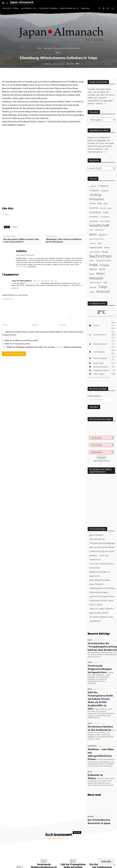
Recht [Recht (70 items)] (102, 269)
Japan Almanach (96, 535)
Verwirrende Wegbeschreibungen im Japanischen (100, 572)
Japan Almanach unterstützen (72, 863)
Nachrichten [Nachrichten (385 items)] (101, 256)
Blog (39, 48)
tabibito (47, 64)
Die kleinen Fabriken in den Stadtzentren (102, 835)
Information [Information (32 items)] (99, 230)
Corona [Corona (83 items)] (94, 208)
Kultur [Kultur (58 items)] (107, 248)
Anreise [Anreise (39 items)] (93, 203)
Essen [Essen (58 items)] (106, 212)
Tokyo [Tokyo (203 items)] (103, 287)
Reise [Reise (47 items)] (92, 274)
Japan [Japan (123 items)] (93, 234)
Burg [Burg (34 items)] (105, 203)
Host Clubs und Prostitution (102, 564)
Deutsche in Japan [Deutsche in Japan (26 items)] (106, 208)
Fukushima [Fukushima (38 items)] (105, 217)
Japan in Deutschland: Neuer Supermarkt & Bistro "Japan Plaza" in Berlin (102, 600)
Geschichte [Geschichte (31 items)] (94, 221)
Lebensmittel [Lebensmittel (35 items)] (95, 252)
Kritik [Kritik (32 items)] (100, 243)
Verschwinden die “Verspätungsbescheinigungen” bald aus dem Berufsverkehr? (17, 840)
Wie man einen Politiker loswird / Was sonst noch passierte (21, 241)
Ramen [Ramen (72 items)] (93, 269)
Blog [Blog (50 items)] (100, 203)
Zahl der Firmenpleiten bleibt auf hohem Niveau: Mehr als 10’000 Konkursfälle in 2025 (99, 688)
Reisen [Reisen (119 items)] (101, 274)
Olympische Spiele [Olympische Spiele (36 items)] (103, 260)
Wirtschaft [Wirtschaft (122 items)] (103, 292)
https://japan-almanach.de (25, 255)
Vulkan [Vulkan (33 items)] (92, 292)
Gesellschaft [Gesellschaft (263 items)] (99, 225)
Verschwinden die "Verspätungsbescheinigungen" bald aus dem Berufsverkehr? (103, 543)
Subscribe (106, 862)
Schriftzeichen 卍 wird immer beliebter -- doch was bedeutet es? (102, 555)
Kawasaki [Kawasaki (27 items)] (93, 243)
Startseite (55, 863)
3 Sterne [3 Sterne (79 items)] (103, 186)
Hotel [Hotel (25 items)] (91, 230)
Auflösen (101, 457)
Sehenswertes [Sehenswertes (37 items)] (95, 282)
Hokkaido (91, 725)
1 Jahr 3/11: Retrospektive (22, 281)
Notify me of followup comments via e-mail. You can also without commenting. (42, 347)
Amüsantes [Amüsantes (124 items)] (97, 199)
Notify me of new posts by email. (17, 344)
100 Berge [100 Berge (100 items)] (95, 195)
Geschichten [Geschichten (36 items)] (105, 221)
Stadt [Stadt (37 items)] (105, 282)
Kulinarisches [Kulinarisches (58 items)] (96, 248)
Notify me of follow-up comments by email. (21, 340)
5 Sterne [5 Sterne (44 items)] (105, 191)
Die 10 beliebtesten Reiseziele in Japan (97, 792)
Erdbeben (15, 227)
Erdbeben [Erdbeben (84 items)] (95, 212)
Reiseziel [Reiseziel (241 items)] (96, 278)
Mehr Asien (90, 863)
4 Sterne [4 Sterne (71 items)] (94, 190)
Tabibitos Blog (22, 267)
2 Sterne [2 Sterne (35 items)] (93, 186)
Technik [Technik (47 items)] (93, 287)
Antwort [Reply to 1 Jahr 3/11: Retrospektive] (15, 288)
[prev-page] (55, 857)
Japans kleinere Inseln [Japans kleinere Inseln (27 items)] (97, 239)
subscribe (59, 347)
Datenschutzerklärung (60, 866)
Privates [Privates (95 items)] (105, 265)
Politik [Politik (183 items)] (94, 265)
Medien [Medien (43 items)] (105, 252)
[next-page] (61, 857)
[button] (113, 8)
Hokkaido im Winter (97, 748)
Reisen (90, 788)
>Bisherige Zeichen (101, 461)
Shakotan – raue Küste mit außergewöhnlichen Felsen (100, 730)
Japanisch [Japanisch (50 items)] (103, 235)
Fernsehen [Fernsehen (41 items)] (94, 217)
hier (105, 103)
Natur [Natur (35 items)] (92, 260)
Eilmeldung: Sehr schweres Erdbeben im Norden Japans (64, 241)
